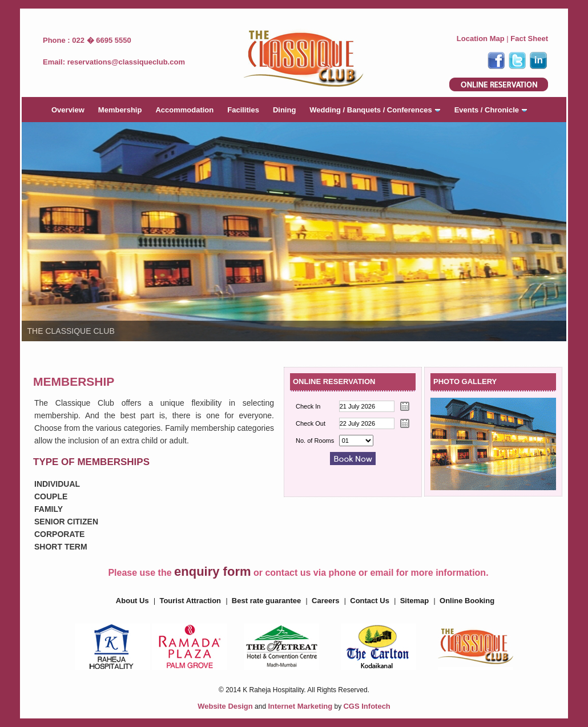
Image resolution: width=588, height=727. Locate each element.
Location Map (481, 39)
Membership (120, 110)
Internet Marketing (300, 706)
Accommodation (184, 110)
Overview (68, 110)
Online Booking (467, 601)
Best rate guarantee (266, 601)
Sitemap (415, 601)
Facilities (243, 110)
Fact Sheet (529, 39)
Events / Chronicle (491, 110)
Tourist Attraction (190, 601)
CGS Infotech (367, 706)
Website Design (225, 706)
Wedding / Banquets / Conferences (375, 110)
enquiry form (212, 571)
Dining (284, 110)
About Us (132, 601)
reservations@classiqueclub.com (126, 62)
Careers (325, 601)
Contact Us (370, 601)
